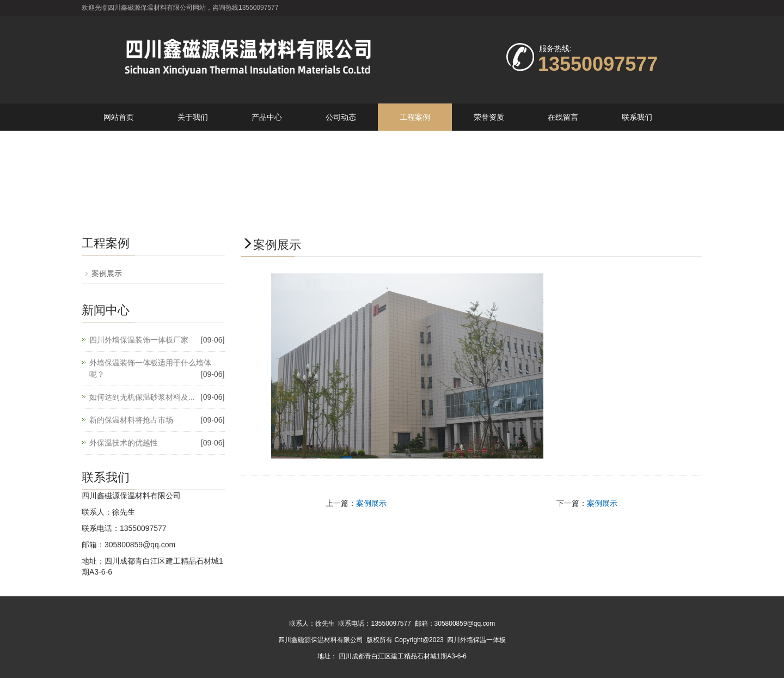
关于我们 (193, 117)
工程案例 (415, 117)
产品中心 (267, 117)
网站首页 (119, 117)
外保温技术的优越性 (124, 443)
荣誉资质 (489, 117)
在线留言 (563, 117)
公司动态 (341, 117)
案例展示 (371, 503)
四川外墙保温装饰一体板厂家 (139, 340)
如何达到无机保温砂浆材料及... (142, 397)
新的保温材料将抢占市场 (131, 420)
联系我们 (637, 117)
